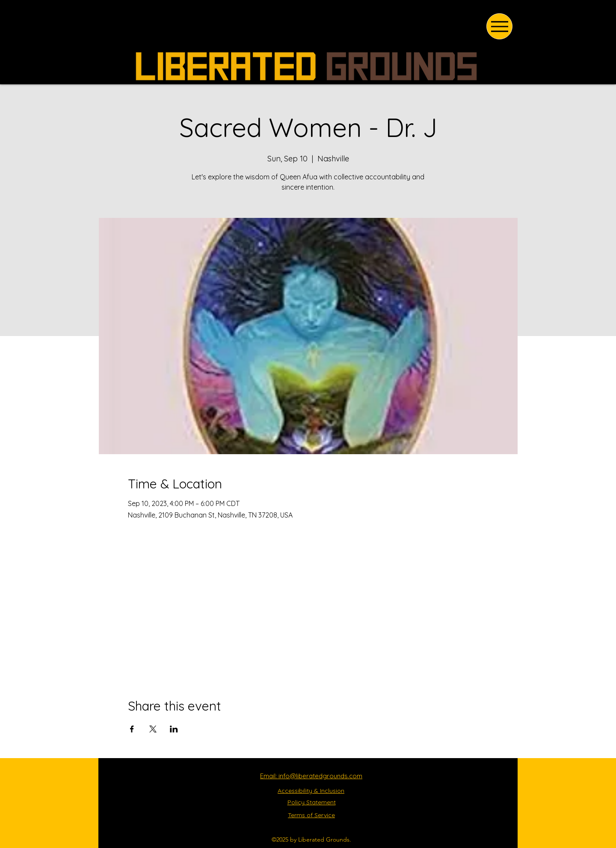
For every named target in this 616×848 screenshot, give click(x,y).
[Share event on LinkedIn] (174, 729)
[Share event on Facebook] (132, 729)
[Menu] (499, 26)
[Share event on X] (153, 729)
